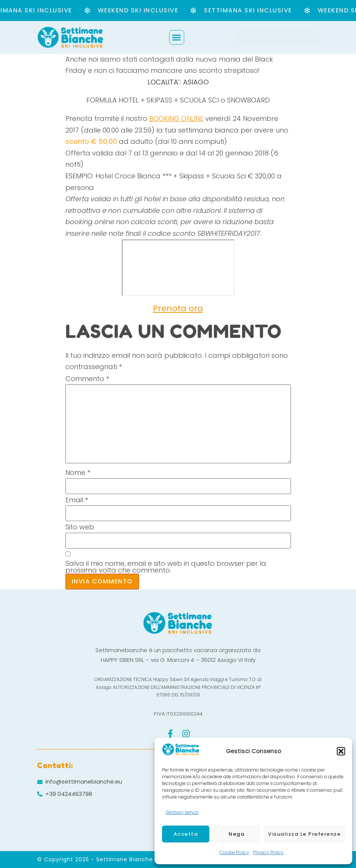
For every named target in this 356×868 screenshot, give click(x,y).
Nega (236, 834)
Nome (78, 473)
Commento (87, 379)
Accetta (186, 834)
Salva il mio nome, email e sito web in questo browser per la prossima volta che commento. (166, 567)
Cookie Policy (234, 852)
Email (77, 500)
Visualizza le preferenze (304, 834)
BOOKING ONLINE (176, 118)
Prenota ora (178, 308)
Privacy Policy (268, 852)
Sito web (80, 527)
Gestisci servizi (182, 812)
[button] (341, 751)
